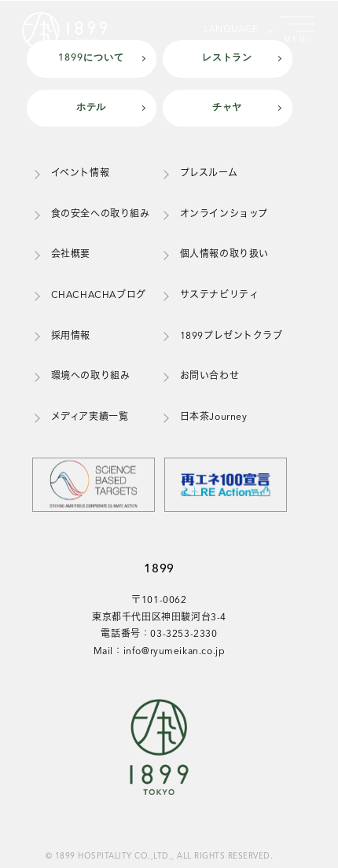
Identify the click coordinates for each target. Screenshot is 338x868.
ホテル (92, 108)
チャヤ (228, 108)
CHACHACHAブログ (99, 296)
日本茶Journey (214, 417)
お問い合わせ (210, 377)
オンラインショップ (224, 215)
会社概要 (71, 255)
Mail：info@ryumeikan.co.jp (160, 652)
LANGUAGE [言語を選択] (231, 30)
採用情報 (71, 337)
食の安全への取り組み (101, 215)
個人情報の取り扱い (224, 255)
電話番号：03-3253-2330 (159, 634)
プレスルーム (209, 174)
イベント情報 (81, 174)
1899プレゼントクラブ (231, 337)
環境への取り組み (91, 377)
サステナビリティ (220, 296)
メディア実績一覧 (90, 417)
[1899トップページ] (69, 30)
